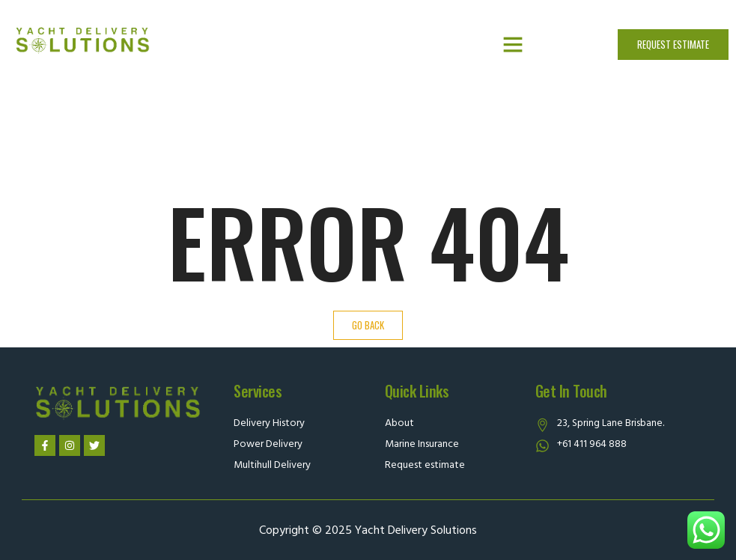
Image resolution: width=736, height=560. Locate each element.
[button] (513, 44)
